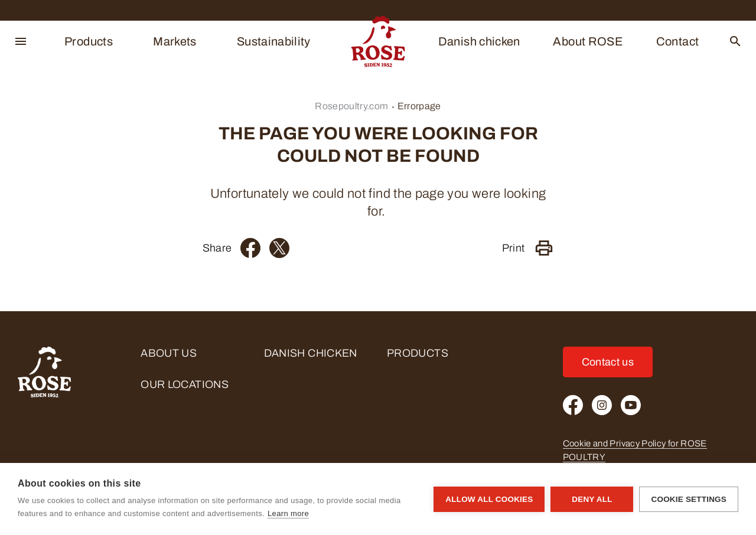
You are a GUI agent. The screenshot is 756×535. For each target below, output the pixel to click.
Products (89, 41)
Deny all (592, 499)
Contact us (608, 362)
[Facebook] (250, 248)
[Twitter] (279, 248)
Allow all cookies (489, 499)
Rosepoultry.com (351, 106)
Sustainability (274, 41)
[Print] (544, 248)
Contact (678, 41)
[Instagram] (602, 405)
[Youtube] (631, 405)
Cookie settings (689, 499)
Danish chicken (479, 41)
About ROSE (588, 41)
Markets (175, 41)
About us (169, 353)
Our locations (185, 384)
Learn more (288, 513)
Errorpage (419, 106)
